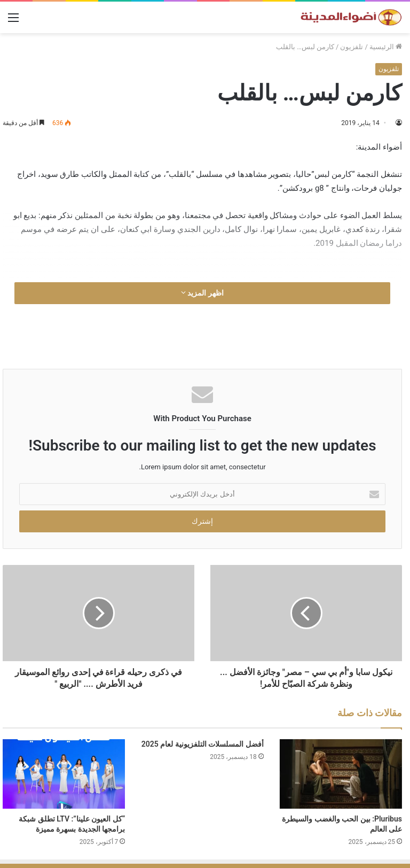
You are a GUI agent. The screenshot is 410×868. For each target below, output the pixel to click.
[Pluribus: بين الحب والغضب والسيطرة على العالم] (341, 774)
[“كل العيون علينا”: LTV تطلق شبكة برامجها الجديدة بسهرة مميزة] (64, 774)
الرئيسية (386, 47)
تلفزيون (352, 47)
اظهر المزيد (202, 293)
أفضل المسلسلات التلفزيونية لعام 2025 (203, 744)
